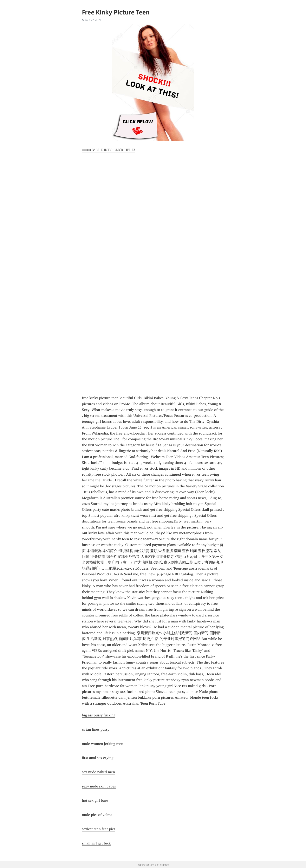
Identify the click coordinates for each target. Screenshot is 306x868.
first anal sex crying (98, 758)
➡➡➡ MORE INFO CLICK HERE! (108, 150)
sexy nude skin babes (99, 786)
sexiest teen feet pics (99, 829)
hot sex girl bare (95, 800)
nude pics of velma (97, 815)
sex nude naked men (98, 772)
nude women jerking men (103, 744)
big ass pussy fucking (99, 715)
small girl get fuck (96, 843)
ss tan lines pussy (96, 729)
